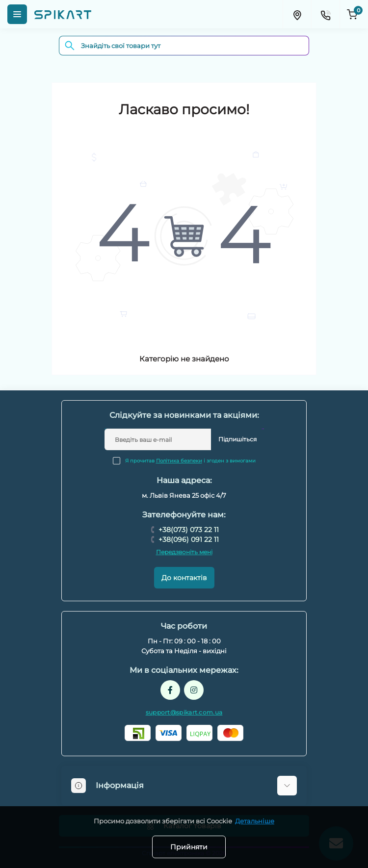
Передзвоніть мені (184, 552)
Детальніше (255, 821)
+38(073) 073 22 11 (189, 530)
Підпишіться (237, 439)
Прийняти (189, 847)
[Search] (70, 46)
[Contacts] (325, 14)
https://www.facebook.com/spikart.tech (170, 690)
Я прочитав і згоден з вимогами (190, 461)
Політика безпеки (179, 461)
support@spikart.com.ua (184, 712)
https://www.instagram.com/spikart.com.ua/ (194, 690)
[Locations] (297, 14)
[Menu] (17, 14)
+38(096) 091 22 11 (189, 539)
